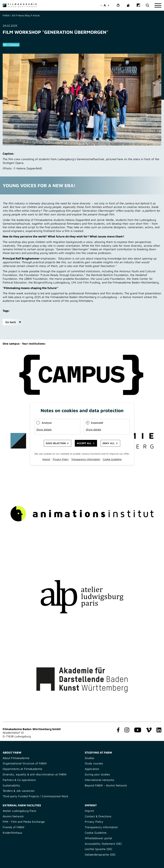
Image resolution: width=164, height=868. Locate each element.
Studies (89, 758)
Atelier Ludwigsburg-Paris (19, 811)
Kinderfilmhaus (12, 833)
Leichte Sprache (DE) (98, 849)
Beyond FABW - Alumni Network (106, 785)
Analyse (47, 423)
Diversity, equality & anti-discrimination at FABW (35, 774)
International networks (99, 780)
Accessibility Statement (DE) (103, 844)
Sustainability (11, 785)
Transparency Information (101, 827)
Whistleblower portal (98, 838)
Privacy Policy (94, 822)
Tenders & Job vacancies (19, 791)
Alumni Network (13, 816)
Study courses (94, 763)
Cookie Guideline (96, 833)
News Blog (24, 15)
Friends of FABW (14, 827)
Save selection (56, 443)
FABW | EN (9, 15)
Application (92, 769)
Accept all (84, 443)
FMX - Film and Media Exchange (24, 822)
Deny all (109, 443)
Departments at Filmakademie (22, 769)
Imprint (89, 811)
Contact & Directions (98, 816)
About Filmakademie (16, 758)
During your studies (97, 774)
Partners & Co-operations (19, 780)
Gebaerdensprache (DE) (100, 854)
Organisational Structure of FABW (25, 763)
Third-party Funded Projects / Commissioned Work (35, 796)
